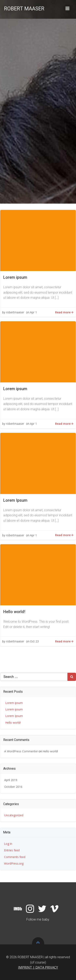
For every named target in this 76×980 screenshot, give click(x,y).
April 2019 (11, 780)
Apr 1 (33, 312)
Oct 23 (34, 641)
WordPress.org (14, 863)
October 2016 (13, 787)
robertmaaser (15, 312)
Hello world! (13, 723)
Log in (8, 844)
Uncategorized (14, 815)
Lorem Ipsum (14, 716)
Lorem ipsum (14, 703)
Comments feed (15, 857)
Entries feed (12, 850)
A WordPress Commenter (21, 751)
